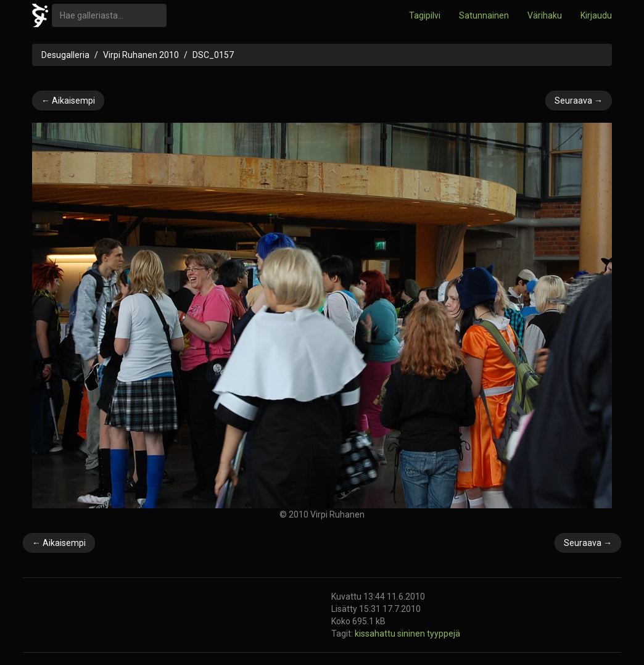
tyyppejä (444, 634)
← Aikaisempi (68, 101)
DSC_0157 (213, 55)
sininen (412, 634)
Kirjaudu (596, 15)
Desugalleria (65, 55)
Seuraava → (579, 101)
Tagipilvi (425, 15)
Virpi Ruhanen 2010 (141, 55)
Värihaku (545, 15)
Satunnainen (484, 15)
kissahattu (376, 634)
